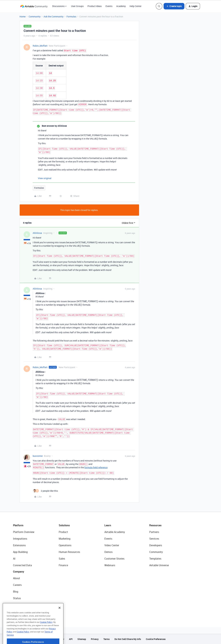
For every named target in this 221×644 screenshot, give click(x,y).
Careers (17, 585)
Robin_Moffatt (40, 46)
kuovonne (38, 456)
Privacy (95, 639)
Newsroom (19, 605)
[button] (174, 6)
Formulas (71, 16)
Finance (63, 565)
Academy (121, 6)
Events (109, 6)
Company (19, 572)
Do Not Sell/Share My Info (128, 639)
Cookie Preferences (156, 639)
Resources (155, 525)
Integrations (20, 539)
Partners (154, 532)
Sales (62, 559)
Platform (18, 525)
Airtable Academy (115, 532)
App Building (20, 552)
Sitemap (82, 639)
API (71, 639)
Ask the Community (54, 16)
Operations (65, 545)
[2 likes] (45, 491)
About (17, 578)
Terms (107, 639)
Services (154, 539)
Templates (155, 559)
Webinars (110, 565)
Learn (108, 525)
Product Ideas (95, 6)
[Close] (60, 619)
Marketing (65, 539)
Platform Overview (24, 532)
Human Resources (69, 552)
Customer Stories (114, 559)
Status (17, 598)
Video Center (112, 545)
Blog (16, 592)
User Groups (77, 6)
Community (35, 16)
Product (63, 532)
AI (14, 559)
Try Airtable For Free (24, 612)
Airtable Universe (159, 565)
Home (23, 16)
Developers (156, 545)
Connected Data (22, 565)
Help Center (136, 6)
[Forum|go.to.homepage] (34, 6)
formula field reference (96, 467)
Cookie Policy (46, 633)
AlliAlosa (37, 233)
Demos (108, 552)
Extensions (19, 545)
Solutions (64, 525)
